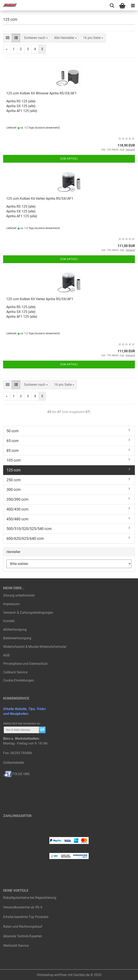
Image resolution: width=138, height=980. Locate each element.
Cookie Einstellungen (19, 680)
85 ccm (13, 451)
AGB (6, 655)
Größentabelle (13, 763)
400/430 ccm (17, 509)
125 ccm (14, 470)
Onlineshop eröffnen (52, 975)
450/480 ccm (17, 519)
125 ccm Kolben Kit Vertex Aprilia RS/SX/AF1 (40, 199)
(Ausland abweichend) (47, 128)
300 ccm (14, 489)
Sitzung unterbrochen (19, 595)
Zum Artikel (69, 159)
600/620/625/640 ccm (25, 538)
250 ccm (14, 480)
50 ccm (13, 431)
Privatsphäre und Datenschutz (25, 664)
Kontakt (9, 621)
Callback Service (15, 672)
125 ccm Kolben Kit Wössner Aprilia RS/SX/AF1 (42, 93)
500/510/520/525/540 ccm (29, 529)
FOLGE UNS (16, 774)
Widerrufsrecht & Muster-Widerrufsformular (35, 647)
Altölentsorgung (15, 630)
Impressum (11, 604)
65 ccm (13, 441)
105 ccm (14, 460)
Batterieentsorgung (17, 638)
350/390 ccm (17, 499)
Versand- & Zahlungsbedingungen (28, 613)
